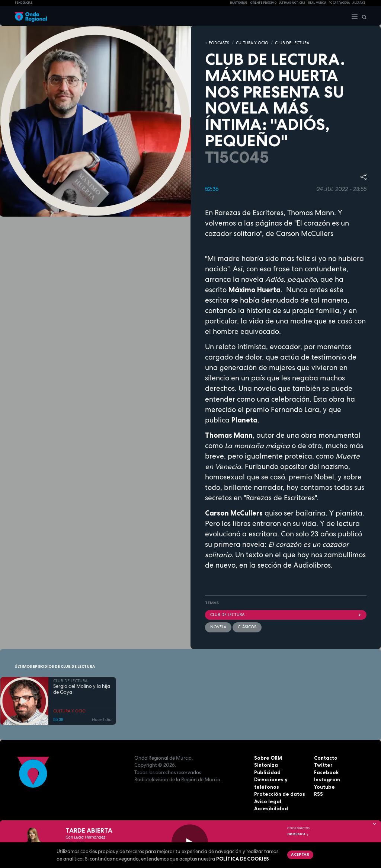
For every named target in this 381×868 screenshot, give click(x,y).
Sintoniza (266, 765)
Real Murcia (317, 3)
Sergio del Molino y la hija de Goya (82, 690)
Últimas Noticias (292, 3)
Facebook (326, 772)
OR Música (298, 834)
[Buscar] (362, 16)
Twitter (323, 765)
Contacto (326, 758)
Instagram (327, 779)
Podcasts (219, 43)
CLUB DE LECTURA (292, 43)
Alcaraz (359, 3)
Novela (218, 627)
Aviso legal (268, 801)
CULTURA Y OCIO (252, 43)
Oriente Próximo (263, 3)
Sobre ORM (268, 758)
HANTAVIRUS (239, 3)
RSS (318, 794)
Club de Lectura (286, 615)
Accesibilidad (271, 808)
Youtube (324, 787)
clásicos (247, 627)
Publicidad (267, 772)
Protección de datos (280, 794)
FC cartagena (339, 3)
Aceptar (300, 854)
